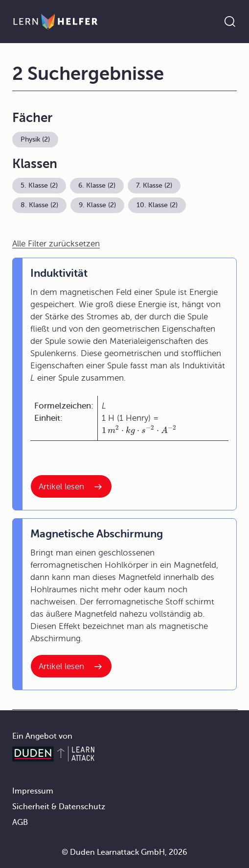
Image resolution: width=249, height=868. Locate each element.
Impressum (33, 791)
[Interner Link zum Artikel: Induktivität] (71, 486)
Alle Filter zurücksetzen (56, 244)
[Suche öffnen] (230, 22)
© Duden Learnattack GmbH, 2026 (124, 852)
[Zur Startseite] (56, 22)
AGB (20, 822)
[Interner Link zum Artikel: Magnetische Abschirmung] (71, 666)
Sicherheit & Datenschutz (59, 807)
